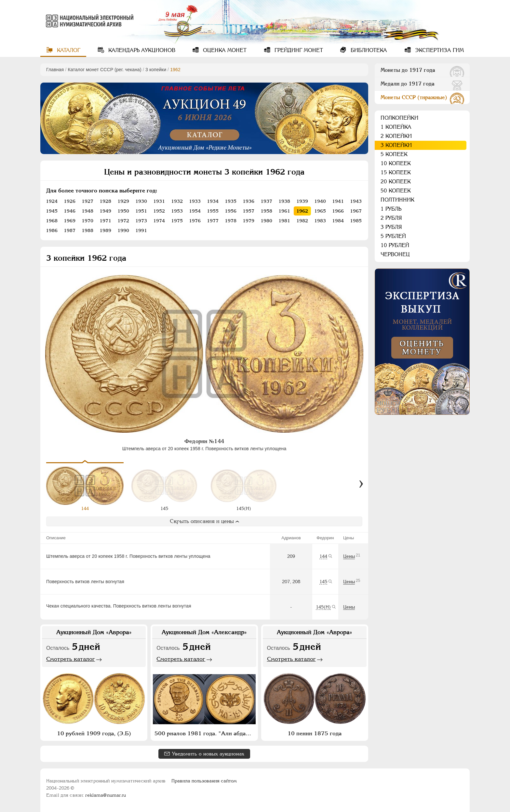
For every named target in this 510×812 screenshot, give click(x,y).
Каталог (68, 50)
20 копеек (396, 182)
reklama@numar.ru (106, 795)
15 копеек (396, 172)
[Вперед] (361, 484)
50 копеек (396, 191)
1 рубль (391, 209)
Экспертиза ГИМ (439, 50)
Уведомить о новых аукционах (208, 754)
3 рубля (391, 227)
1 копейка (396, 127)
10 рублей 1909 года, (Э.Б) (94, 733)
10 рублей (395, 245)
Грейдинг (298, 50)
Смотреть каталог (71, 659)
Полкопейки (399, 118)
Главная (55, 70)
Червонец (395, 254)
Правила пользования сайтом (204, 781)
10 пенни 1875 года (315, 733)
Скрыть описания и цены (204, 521)
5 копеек (394, 154)
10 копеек (396, 163)
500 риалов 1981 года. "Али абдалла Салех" (205, 733)
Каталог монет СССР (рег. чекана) (104, 70)
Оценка (224, 50)
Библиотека (368, 50)
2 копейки (396, 136)
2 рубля (391, 218)
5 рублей (393, 236)
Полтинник (397, 200)
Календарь (141, 50)
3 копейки (156, 70)
